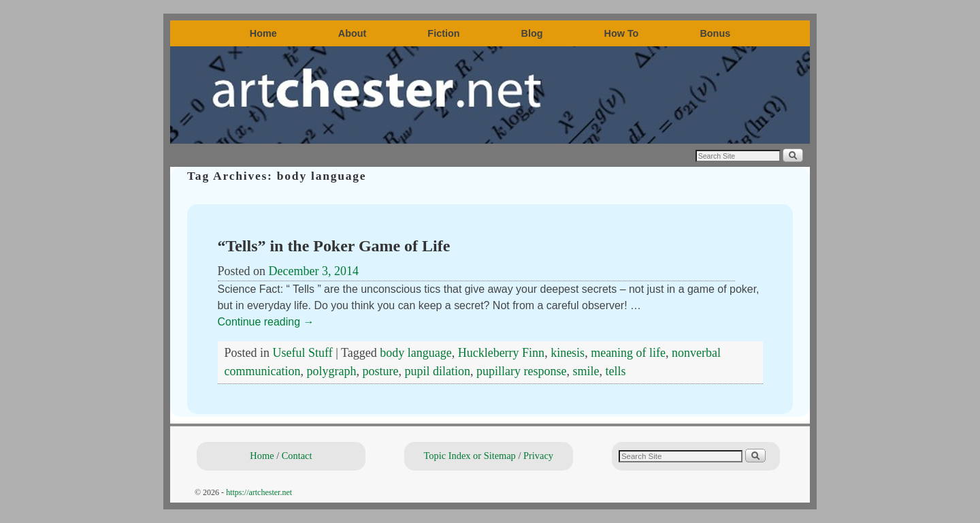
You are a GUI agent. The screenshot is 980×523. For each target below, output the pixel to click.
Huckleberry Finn (501, 353)
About (353, 33)
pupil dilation (437, 371)
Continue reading (266, 322)
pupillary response (521, 371)
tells (615, 371)
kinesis (568, 353)
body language (415, 353)
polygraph (331, 371)
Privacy (538, 456)
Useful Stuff (303, 353)
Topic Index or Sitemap (470, 456)
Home (263, 33)
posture (380, 371)
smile (586, 371)
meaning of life (628, 353)
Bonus (715, 33)
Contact (297, 456)
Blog (532, 33)
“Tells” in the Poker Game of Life (334, 246)
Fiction (443, 33)
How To (622, 33)
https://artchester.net (259, 492)
